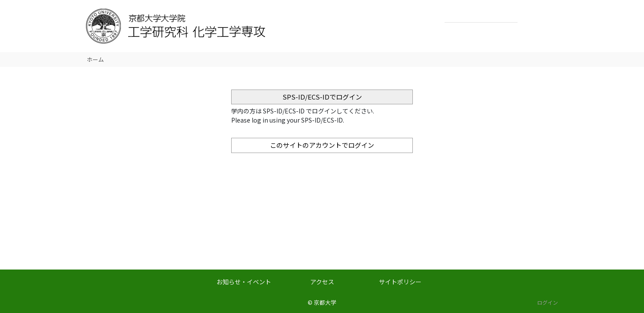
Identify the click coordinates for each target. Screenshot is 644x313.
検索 (527, 16)
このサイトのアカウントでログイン (322, 145)
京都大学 (325, 302)
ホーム (95, 59)
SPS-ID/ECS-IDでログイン (322, 97)
